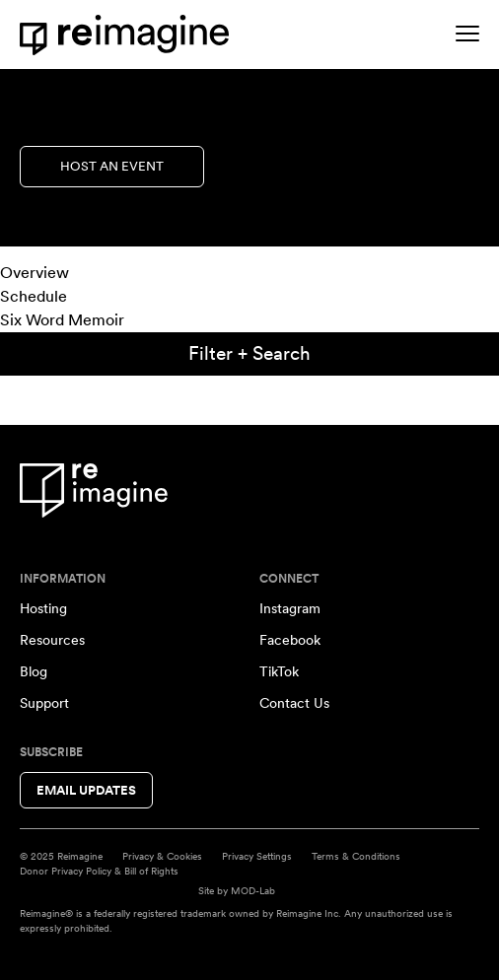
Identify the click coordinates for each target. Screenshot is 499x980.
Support (44, 703)
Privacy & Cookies (162, 856)
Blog (34, 671)
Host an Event (112, 166)
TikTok (279, 671)
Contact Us (294, 703)
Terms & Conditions (356, 856)
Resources (52, 640)
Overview (35, 273)
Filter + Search (249, 353)
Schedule (34, 296)
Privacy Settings (257, 856)
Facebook (290, 640)
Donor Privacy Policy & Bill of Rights (99, 871)
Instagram (290, 608)
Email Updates (86, 790)
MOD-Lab (253, 890)
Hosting (43, 608)
